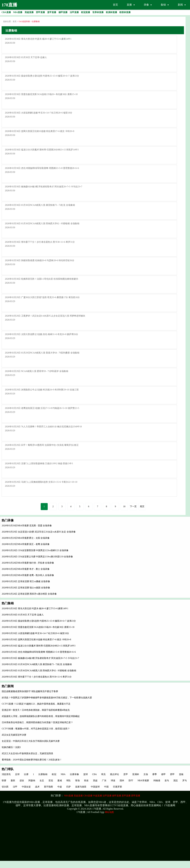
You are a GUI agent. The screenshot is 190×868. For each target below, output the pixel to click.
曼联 (13, 781)
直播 (129, 5)
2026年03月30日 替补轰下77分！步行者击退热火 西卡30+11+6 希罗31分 (37, 677)
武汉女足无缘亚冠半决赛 (14, 735)
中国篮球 (95, 787)
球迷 (113, 781)
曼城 (60, 781)
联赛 (4, 781)
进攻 (22, 781)
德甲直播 (117, 796)
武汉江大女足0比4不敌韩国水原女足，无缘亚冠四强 (27, 753)
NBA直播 (69, 796)
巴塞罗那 (117, 787)
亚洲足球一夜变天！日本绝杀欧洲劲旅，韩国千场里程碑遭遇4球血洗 (36, 710)
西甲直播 (136, 796)
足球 (17, 774)
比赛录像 (74, 774)
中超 (60, 787)
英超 (95, 781)
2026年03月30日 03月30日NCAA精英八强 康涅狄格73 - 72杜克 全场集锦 (37, 664)
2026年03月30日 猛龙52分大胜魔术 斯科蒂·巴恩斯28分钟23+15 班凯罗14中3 (39, 646)
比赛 (26, 774)
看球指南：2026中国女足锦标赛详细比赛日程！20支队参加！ (32, 760)
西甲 (172, 774)
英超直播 (78, 796)
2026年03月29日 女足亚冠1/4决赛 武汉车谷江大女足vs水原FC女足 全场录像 (39, 532)
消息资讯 (6, 774)
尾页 (142, 506)
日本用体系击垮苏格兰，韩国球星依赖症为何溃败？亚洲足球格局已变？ (37, 722)
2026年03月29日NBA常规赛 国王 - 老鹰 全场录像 (26, 544)
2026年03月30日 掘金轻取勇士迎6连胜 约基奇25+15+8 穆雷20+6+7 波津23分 (39, 621)
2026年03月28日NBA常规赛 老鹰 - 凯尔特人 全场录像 (28, 575)
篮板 (181, 774)
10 (124, 506)
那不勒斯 (48, 787)
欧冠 (54, 774)
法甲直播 (107, 796)
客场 (77, 781)
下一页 (133, 506)
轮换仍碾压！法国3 (11, 747)
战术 (37, 787)
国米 (122, 781)
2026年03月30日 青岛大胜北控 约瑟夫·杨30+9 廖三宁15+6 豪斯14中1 (35, 609)
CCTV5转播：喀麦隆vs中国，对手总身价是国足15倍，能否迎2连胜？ (36, 729)
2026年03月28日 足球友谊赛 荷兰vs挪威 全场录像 (26, 581)
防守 (131, 781)
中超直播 (97, 796)
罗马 (185, 781)
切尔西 (5, 787)
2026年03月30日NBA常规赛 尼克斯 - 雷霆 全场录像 (27, 526)
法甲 (15, 787)
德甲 (163, 774)
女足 (42, 781)
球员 (103, 774)
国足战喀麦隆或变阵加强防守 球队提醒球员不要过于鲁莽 (30, 691)
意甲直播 (126, 796)
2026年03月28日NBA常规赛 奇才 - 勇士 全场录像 (26, 569)
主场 (146, 774)
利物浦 (157, 781)
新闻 (180, 5)
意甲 (126, 774)
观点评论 (114, 774)
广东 (104, 781)
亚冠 (51, 781)
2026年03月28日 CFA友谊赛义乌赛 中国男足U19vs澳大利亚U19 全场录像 (37, 557)
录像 (146, 5)
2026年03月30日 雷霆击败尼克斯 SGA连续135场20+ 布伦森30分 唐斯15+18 (38, 627)
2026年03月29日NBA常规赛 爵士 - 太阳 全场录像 (26, 538)
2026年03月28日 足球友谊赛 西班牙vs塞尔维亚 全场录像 (29, 594)
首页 (115, 5)
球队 (69, 781)
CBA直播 (88, 796)
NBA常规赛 (143, 781)
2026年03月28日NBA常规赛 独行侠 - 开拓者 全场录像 (28, 563)
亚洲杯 (136, 774)
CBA (95, 774)
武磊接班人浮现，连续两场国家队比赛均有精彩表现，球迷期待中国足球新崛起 (41, 716)
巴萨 (69, 787)
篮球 (86, 774)
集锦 (163, 5)
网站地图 (109, 812)
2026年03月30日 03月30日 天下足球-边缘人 (23, 615)
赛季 (155, 774)
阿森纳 (32, 781)
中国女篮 (26, 787)
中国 (106, 787)
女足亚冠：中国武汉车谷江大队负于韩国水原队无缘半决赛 (31, 741)
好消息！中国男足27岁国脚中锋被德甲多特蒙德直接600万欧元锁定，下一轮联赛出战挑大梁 (47, 698)
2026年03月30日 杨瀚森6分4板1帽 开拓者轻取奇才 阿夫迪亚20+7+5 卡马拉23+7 (40, 658)
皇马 (167, 781)
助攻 (86, 781)
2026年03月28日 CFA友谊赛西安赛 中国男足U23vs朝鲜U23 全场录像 (35, 550)
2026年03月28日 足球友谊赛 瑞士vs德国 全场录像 (26, 588)
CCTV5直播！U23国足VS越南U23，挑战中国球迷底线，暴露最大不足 (36, 704)
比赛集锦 (43, 774)
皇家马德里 (81, 787)
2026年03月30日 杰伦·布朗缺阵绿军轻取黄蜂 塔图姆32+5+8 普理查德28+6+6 (39, 652)
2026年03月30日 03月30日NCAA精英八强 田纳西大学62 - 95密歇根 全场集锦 (39, 671)
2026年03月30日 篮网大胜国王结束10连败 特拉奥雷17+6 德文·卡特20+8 (36, 640)
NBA (63, 774)
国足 (176, 781)
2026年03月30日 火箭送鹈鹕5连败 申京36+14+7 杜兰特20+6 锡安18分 (35, 633)
